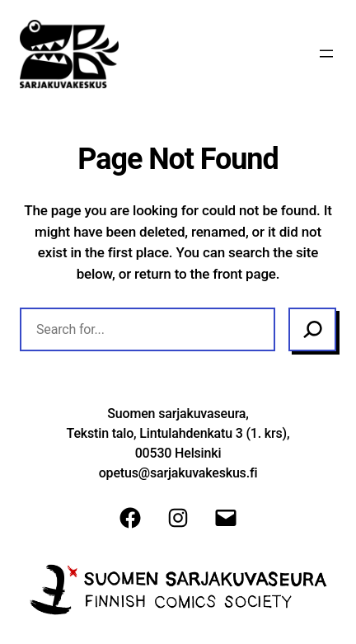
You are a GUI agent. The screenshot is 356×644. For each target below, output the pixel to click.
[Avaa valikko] (326, 54)
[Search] (312, 329)
